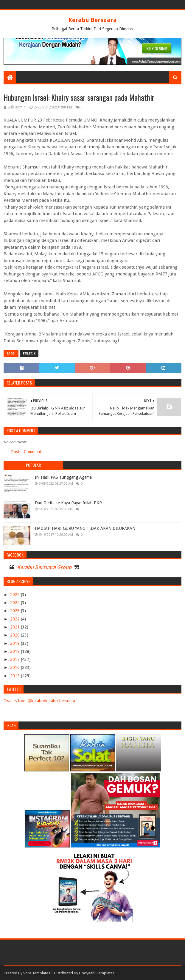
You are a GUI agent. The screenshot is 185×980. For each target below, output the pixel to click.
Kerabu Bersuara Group (44, 567)
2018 (15, 651)
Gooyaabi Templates (97, 973)
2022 (15, 619)
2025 (15, 595)
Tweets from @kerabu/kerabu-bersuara (39, 701)
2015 (15, 676)
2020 (15, 635)
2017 (15, 659)
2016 (15, 667)
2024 (15, 603)
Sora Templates (37, 973)
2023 (15, 611)
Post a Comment (26, 452)
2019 (15, 643)
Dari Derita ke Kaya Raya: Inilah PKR (68, 503)
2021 (15, 627)
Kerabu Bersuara (92, 20)
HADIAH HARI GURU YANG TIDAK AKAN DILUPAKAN (85, 528)
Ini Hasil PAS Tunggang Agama (63, 477)
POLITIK (29, 353)
